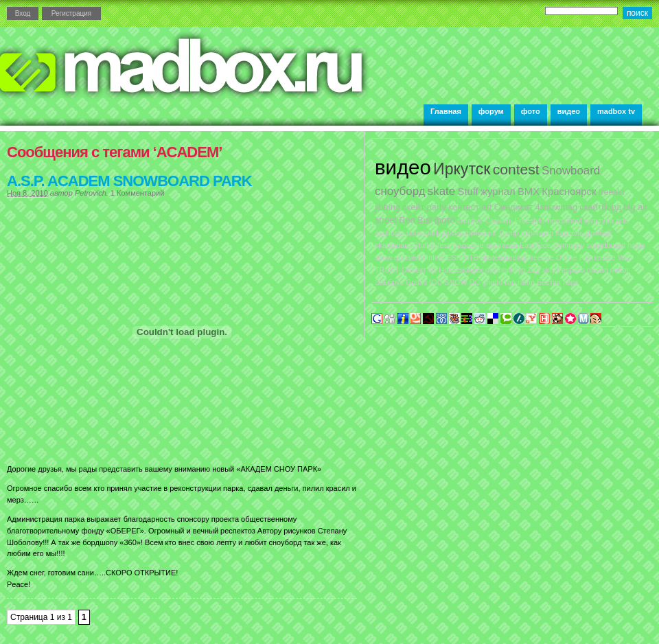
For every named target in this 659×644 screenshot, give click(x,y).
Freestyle (530, 220)
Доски (452, 233)
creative (470, 220)
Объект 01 (419, 270)
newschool (564, 220)
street (386, 220)
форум (491, 111)
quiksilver (409, 257)
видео (569, 111)
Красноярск (569, 192)
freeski (612, 192)
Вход (23, 13)
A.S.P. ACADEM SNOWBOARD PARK (129, 181)
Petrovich (91, 193)
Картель (570, 233)
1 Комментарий (137, 193)
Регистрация (71, 13)
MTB (471, 257)
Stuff (468, 192)
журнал (498, 192)
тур (520, 270)
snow (383, 257)
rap (510, 282)
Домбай (599, 233)
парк (570, 282)
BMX (529, 192)
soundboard (606, 245)
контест (464, 207)
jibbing (388, 207)
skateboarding (504, 257)
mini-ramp (537, 233)
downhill (499, 270)
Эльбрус (389, 282)
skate (441, 191)
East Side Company (552, 245)
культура (599, 220)
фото (531, 111)
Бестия (549, 282)
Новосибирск (461, 270)
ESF (453, 257)
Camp (509, 233)
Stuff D (424, 245)
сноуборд (400, 191)
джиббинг (480, 233)
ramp (526, 282)
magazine (467, 245)
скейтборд (600, 207)
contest (516, 169)
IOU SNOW (448, 282)
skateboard (393, 245)
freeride (541, 257)
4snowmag (556, 207)
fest (444, 245)
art (486, 207)
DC (475, 282)
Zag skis (541, 270)
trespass (570, 270)
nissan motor (608, 270)
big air (635, 207)
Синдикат (513, 207)
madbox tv (616, 111)
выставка (502, 245)
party (437, 207)
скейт (413, 207)
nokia (636, 245)
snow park (423, 233)
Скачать (499, 220)
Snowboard (571, 171)
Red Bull (415, 220)
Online (567, 257)
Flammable (598, 257)
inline (436, 257)
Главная (446, 111)
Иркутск (462, 169)
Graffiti (416, 282)
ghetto (493, 282)
